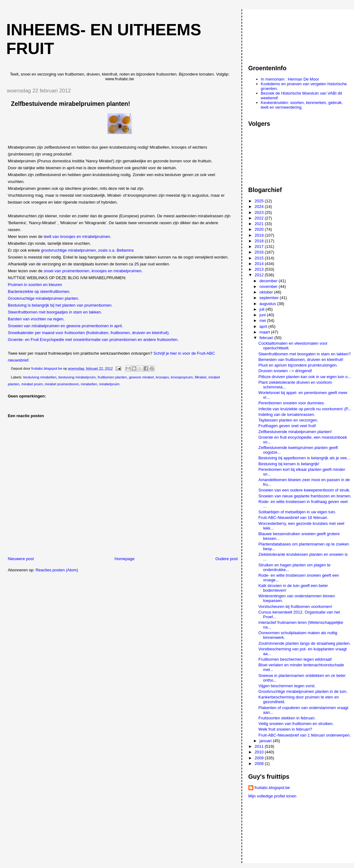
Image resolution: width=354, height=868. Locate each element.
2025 (260, 201)
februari (267, 338)
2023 (260, 212)
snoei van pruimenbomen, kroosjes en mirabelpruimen (93, 271)
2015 (260, 258)
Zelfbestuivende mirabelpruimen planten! (295, 432)
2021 (260, 224)
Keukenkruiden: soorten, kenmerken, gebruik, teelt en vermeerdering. (302, 105)
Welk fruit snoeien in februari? (285, 729)
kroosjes (162, 377)
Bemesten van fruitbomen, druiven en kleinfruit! (301, 360)
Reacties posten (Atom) (57, 570)
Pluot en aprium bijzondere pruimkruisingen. (298, 365)
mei (263, 321)
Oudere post (227, 559)
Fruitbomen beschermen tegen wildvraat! (295, 659)
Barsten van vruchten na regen (36, 319)
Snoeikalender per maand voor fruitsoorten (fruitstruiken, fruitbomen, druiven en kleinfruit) (88, 333)
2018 (260, 241)
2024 (260, 207)
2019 (260, 235)
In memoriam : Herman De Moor (290, 79)
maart (265, 332)
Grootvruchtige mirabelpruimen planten (43, 298)
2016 (260, 252)
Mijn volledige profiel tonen (272, 796)
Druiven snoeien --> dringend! (285, 371)
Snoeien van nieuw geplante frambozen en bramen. (305, 496)
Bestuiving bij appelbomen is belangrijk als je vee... (304, 458)
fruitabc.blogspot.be (272, 788)
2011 (260, 746)
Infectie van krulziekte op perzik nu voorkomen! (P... (305, 409)
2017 (260, 247)
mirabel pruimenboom (62, 384)
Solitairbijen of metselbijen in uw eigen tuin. (297, 512)
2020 (260, 229)
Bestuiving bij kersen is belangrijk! (289, 464)
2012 (260, 275)
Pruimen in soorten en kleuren (35, 285)
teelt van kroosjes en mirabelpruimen (77, 237)
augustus (268, 304)
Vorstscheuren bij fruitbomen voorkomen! (295, 607)
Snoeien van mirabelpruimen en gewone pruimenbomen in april (65, 326)
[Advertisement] (277, 34)
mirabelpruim (109, 384)
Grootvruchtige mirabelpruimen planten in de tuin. (303, 691)
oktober (267, 292)
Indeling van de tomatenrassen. (287, 414)
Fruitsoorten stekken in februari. (287, 718)
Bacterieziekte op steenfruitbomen (39, 291)
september (269, 298)
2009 (260, 758)
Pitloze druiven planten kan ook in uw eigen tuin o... (305, 377)
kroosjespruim (182, 377)
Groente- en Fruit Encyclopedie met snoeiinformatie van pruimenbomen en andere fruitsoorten (93, 340)
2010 (260, 752)
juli (262, 309)
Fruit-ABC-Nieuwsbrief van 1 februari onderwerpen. (305, 735)
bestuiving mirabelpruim (77, 377)
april (264, 326)
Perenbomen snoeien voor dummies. (292, 403)
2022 (260, 218)
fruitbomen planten (112, 377)
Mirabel (200, 377)
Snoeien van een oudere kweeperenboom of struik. (304, 490)
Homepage (125, 559)
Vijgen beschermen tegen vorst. (287, 686)
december (269, 281)
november (269, 286)
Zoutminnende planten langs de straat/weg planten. (305, 643)
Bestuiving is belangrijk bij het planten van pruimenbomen (60, 305)
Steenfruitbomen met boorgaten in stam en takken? (305, 354)
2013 (260, 269)
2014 (260, 264)
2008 (260, 764)
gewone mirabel (141, 377)
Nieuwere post (21, 559)
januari (266, 741)
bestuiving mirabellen (40, 377)
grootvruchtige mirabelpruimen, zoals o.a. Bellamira (87, 250)
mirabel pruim (32, 384)
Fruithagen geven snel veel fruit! (287, 426)
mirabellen (89, 384)
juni (263, 315)
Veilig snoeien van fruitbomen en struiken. (296, 724)
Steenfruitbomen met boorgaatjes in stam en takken (54, 312)
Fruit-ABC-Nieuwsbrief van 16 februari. (293, 518)
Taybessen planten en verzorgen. (288, 420)
